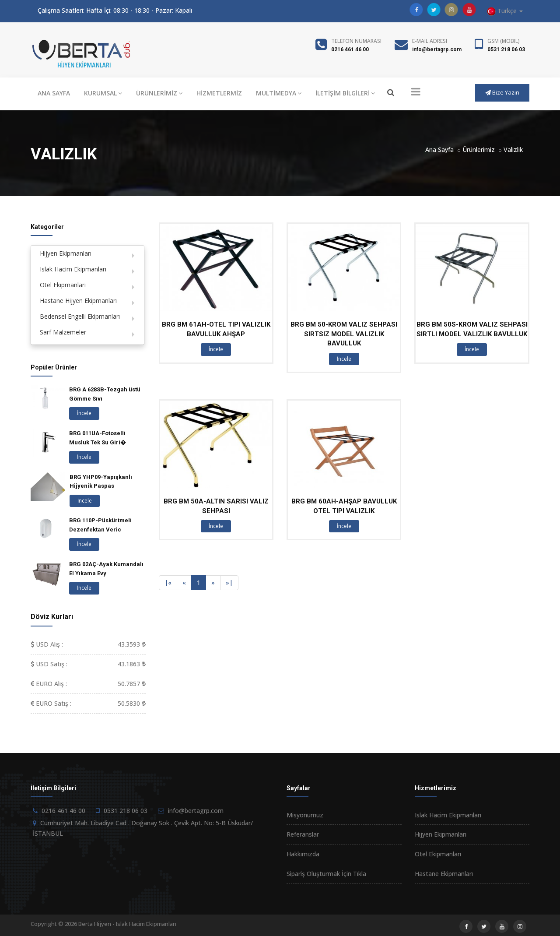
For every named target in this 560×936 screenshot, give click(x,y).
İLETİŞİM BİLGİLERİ (345, 93)
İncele (216, 349)
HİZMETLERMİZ (219, 93)
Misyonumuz (305, 815)
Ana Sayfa (439, 150)
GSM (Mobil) (504, 41)
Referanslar (303, 834)
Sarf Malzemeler (63, 332)
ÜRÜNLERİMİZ (159, 93)
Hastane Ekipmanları (444, 874)
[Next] (213, 583)
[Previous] (168, 583)
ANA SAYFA (54, 93)
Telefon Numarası (356, 41)
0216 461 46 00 (350, 49)
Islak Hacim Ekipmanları (73, 269)
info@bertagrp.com (437, 49)
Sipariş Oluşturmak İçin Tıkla (326, 874)
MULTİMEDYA (279, 93)
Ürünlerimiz (479, 150)
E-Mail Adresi (430, 41)
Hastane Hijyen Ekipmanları (78, 301)
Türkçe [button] (505, 11)
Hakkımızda (303, 854)
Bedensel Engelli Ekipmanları (80, 316)
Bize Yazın (502, 92)
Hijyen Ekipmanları (66, 253)
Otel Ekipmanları (63, 285)
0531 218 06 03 (506, 49)
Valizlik (513, 150)
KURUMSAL (103, 93)
